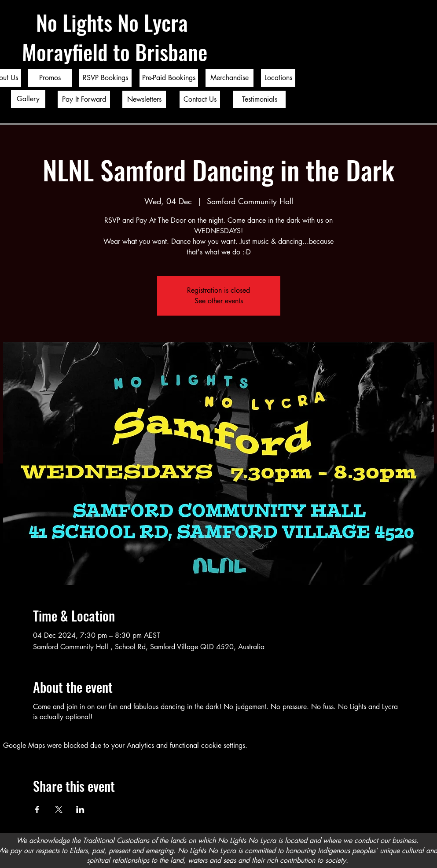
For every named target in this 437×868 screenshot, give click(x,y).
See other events (219, 301)
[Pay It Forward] (84, 99)
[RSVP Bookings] (105, 78)
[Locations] (278, 78)
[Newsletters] (144, 99)
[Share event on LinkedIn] (80, 809)
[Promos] (50, 78)
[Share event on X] (59, 809)
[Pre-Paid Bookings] (169, 78)
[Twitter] (419, 434)
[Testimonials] (259, 99)
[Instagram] (419, 452)
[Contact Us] (200, 99)
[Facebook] (419, 416)
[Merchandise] (230, 78)
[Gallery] (28, 99)
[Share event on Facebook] (37, 809)
